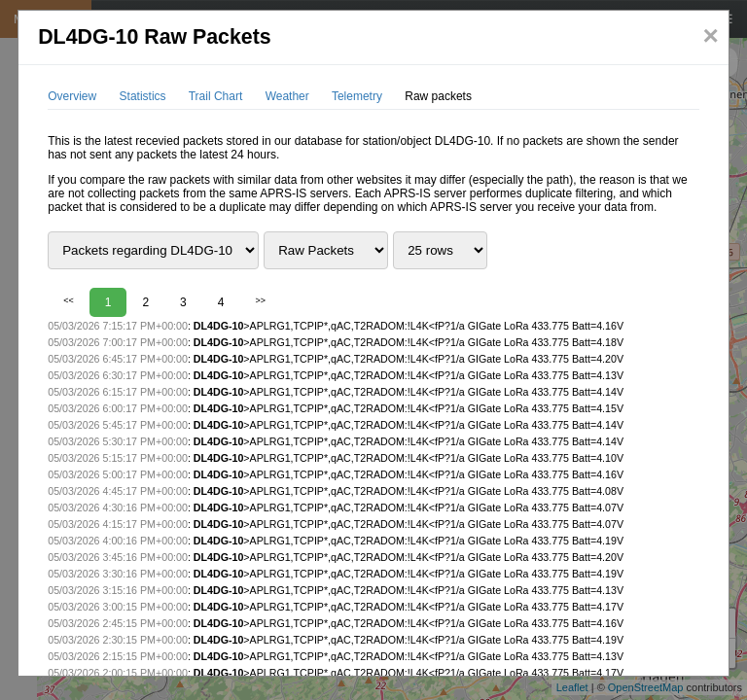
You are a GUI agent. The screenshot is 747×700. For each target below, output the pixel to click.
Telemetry (357, 96)
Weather (287, 96)
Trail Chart (216, 96)
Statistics (143, 96)
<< (69, 300)
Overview (72, 96)
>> (260, 300)
